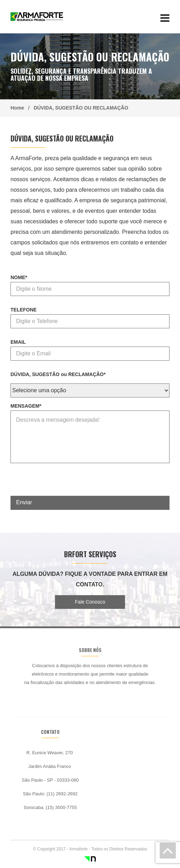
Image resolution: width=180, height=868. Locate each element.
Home (19, 108)
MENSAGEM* (26, 406)
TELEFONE (24, 310)
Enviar (24, 502)
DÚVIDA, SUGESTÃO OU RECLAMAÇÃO (79, 108)
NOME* (19, 277)
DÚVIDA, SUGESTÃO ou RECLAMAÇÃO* (58, 374)
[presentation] (64, 482)
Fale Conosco (90, 602)
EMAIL (18, 342)
